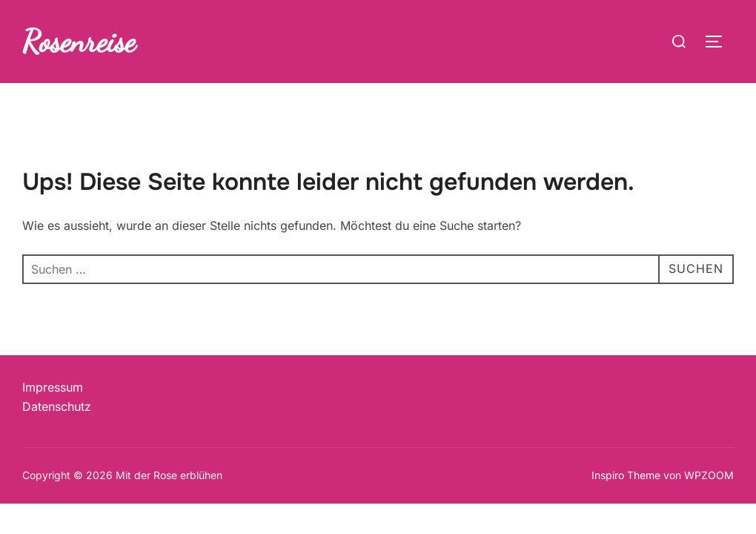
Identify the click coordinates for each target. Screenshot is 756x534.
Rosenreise (79, 41)
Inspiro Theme (626, 475)
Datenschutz (57, 406)
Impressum (53, 387)
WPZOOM (709, 475)
